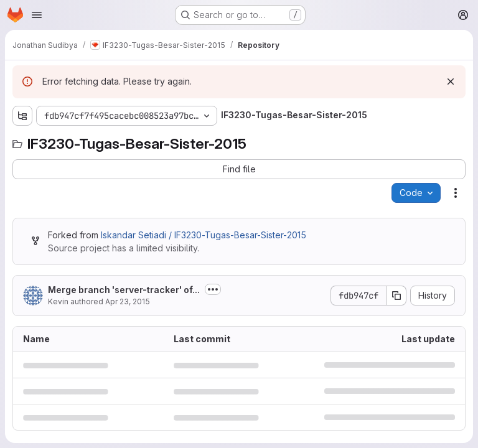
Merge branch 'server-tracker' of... (124, 290)
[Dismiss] (451, 82)
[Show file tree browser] (22, 116)
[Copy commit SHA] (396, 296)
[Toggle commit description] (213, 289)
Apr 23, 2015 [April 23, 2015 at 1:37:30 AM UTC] (128, 301)
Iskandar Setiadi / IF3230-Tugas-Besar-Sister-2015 (204, 235)
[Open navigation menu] (37, 15)
